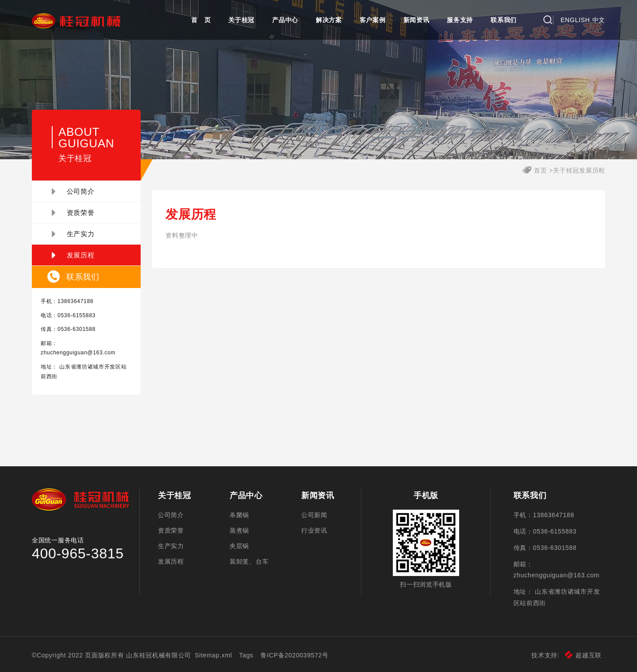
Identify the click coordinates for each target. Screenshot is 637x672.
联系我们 (504, 20)
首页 (540, 170)
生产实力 (73, 234)
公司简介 (73, 192)
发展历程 (73, 255)
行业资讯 (314, 530)
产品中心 (285, 20)
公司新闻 (314, 515)
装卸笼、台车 (249, 561)
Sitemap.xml (213, 655)
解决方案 (329, 20)
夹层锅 (239, 546)
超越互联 (583, 655)
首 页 (201, 20)
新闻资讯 (416, 20)
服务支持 (460, 20)
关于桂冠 (241, 20)
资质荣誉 (73, 213)
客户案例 (373, 20)
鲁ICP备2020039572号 (295, 655)
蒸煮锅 (239, 530)
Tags (246, 655)
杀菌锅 (239, 515)
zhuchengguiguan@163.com (78, 353)
